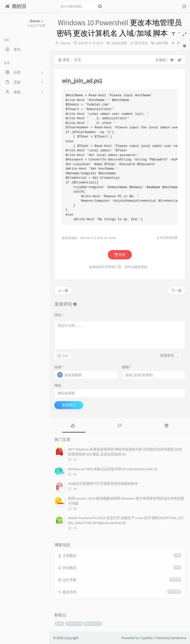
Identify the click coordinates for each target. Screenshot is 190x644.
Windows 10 (93, 624)
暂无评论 (141, 43)
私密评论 (167, 355)
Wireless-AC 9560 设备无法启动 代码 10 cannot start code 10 (113, 469)
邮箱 (127, 367)
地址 (58, 385)
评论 (59, 315)
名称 (59, 367)
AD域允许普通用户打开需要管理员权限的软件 (103, 484)
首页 (64, 60)
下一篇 (176, 291)
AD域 (59, 624)
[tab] (73, 425)
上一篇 (63, 291)
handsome (178, 638)
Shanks (65, 43)
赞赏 (120, 255)
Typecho (146, 638)
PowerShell (74, 624)
